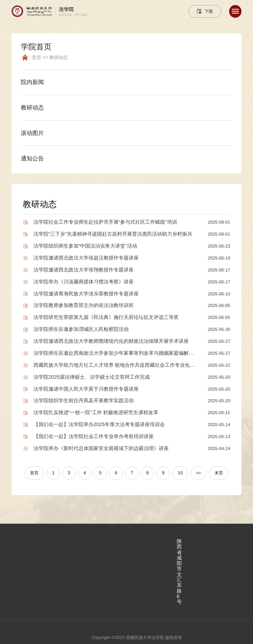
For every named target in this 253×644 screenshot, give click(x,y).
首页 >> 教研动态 (50, 58)
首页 (34, 473)
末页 (219, 473)
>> (199, 473)
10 (180, 473)
